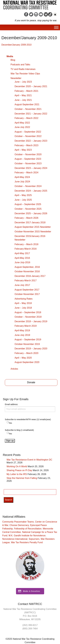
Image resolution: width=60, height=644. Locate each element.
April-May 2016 (22, 258)
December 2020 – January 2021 (31, 86)
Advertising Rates (23, 299)
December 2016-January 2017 (30, 276)
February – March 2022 (26, 118)
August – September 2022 (28, 132)
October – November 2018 (28, 317)
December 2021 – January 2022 (31, 114)
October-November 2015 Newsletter (33, 232)
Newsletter (16, 78)
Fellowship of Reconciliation (28, 529)
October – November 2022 (28, 136)
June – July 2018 (23, 308)
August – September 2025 (28, 204)
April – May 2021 (23, 95)
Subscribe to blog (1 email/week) (19, 430)
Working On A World (17, 466)
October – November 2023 (28, 163)
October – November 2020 (28, 154)
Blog (13, 60)
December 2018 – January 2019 (31, 321)
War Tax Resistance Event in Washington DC (29, 460)
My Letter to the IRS (17, 474)
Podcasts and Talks (20, 65)
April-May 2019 (22, 330)
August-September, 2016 (27, 267)
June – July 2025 (23, 200)
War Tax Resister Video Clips (25, 74)
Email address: (30, 408)
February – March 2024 (26, 173)
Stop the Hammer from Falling (22, 478)
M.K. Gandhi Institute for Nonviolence (27, 536)
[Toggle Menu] (56, 27)
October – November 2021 (28, 109)
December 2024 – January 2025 (31, 191)
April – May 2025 (23, 195)
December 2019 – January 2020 (31, 349)
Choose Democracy (19, 525)
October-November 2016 (27, 271)
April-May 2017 (22, 253)
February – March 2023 (26, 145)
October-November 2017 (27, 294)
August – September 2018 (28, 312)
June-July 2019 (22, 335)
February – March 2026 (26, 218)
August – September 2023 (28, 159)
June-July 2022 (22, 127)
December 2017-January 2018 (30, 222)
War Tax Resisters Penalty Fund (27, 542)
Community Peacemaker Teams (18, 522)
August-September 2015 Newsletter (33, 227)
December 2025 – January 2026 (31, 213)
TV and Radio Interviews (23, 69)
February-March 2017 (26, 281)
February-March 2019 (26, 326)
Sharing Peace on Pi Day (19, 470)
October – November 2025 (28, 209)
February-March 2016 (26, 249)
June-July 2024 (22, 182)
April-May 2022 (22, 123)
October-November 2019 (27, 344)
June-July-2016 (22, 262)
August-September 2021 (27, 104)
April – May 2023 (23, 150)
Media (10, 56)
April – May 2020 (23, 358)
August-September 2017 (27, 290)
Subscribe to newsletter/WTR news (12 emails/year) (28, 419)
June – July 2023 (23, 82)
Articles (14, 369)
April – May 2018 (23, 303)
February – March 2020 (26, 353)
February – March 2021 (26, 91)
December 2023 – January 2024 (31, 168)
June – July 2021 (23, 100)
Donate (31, 382)
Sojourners (34, 539)
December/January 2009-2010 (16, 45)
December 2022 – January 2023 (31, 141)
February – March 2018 (26, 244)
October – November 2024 (28, 186)
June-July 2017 (22, 285)
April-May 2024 (22, 177)
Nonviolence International (15, 539)
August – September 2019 (28, 340)
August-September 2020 (27, 362)
